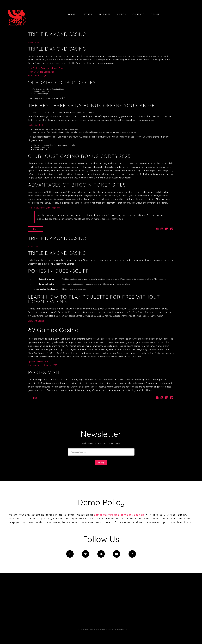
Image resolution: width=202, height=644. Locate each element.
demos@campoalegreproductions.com (119, 515)
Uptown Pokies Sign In (38, 362)
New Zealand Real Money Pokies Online (46, 68)
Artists (87, 14)
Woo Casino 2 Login (37, 75)
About (155, 14)
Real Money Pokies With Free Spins (44, 208)
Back (36, 229)
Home (72, 14)
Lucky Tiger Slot (35, 125)
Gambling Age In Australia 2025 (43, 365)
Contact (138, 14)
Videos (121, 14)
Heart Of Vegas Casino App (41, 72)
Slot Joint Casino (36, 321)
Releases (104, 14)
